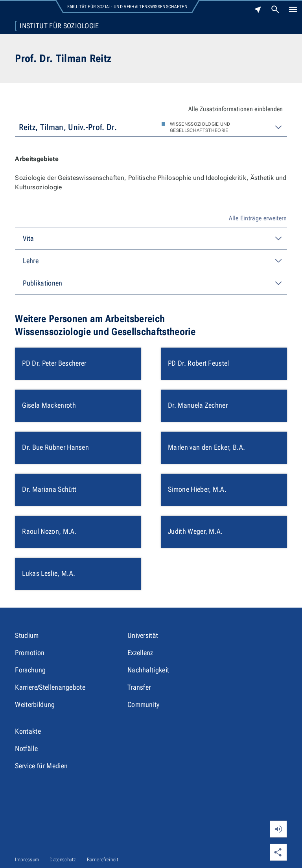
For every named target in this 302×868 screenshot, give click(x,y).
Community (144, 704)
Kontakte (28, 731)
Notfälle (26, 748)
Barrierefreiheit (103, 860)
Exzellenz (140, 653)
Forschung (30, 670)
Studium (27, 635)
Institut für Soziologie (59, 26)
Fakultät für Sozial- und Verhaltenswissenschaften (127, 7)
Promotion (30, 653)
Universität (143, 635)
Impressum (27, 860)
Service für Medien (41, 766)
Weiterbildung (35, 704)
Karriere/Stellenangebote (50, 687)
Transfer (139, 687)
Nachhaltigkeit (148, 670)
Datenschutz (63, 860)
